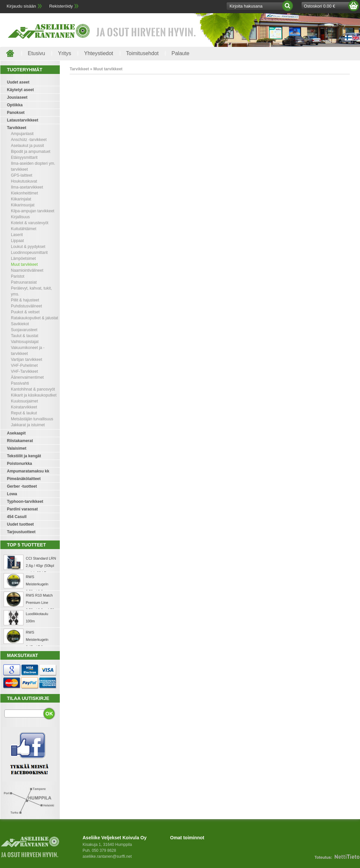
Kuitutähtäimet (24, 229)
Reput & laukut (24, 413)
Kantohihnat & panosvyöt (33, 389)
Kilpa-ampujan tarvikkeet (33, 211)
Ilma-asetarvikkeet (27, 187)
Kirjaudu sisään (21, 6)
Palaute (180, 53)
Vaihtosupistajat (25, 342)
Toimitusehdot (143, 53)
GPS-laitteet (22, 175)
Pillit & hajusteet (25, 300)
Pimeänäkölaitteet (24, 479)
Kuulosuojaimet (24, 401)
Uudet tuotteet (20, 524)
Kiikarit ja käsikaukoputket (34, 395)
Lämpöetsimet (23, 259)
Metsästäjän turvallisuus (32, 419)
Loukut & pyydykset (28, 247)
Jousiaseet (17, 97)
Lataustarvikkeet (23, 120)
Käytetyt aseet (20, 90)
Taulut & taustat (25, 336)
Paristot (18, 276)
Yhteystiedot (98, 53)
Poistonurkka (19, 464)
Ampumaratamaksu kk (28, 471)
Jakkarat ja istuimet (28, 425)
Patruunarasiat (24, 282)
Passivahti (20, 383)
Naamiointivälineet (27, 270)
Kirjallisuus (20, 217)
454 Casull (17, 517)
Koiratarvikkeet (24, 407)
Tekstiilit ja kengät (24, 456)
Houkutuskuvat (24, 181)
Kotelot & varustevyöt (30, 223)
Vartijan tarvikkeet (26, 360)
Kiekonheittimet (24, 193)
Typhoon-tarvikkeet (25, 502)
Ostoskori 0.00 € (320, 6)
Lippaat (17, 241)
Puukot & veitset (25, 312)
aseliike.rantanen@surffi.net (107, 856)
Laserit (17, 235)
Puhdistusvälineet (26, 306)
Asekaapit (16, 433)
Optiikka (15, 105)
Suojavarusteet (24, 330)
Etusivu (36, 53)
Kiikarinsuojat (23, 205)
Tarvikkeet (17, 128)
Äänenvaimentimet (27, 377)
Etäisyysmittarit (24, 157)
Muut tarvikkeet (24, 264)
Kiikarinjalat (21, 199)
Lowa (12, 494)
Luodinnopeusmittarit (29, 253)
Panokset (16, 113)
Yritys (64, 53)
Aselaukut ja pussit (27, 146)
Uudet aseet (18, 82)
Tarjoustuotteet (21, 532)
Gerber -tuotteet (22, 486)
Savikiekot (20, 324)
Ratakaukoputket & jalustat (35, 318)
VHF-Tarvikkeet (24, 371)
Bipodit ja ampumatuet (31, 152)
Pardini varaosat (22, 509)
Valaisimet (17, 448)
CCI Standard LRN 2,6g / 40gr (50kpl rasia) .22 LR (41, 566)
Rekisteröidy (61, 6)
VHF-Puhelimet (24, 365)
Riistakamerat (20, 441)
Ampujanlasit (22, 134)
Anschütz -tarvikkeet (29, 140)
